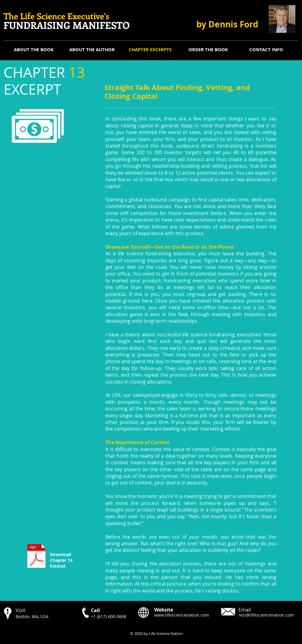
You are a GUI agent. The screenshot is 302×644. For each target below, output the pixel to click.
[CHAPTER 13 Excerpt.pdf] (37, 557)
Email (245, 610)
